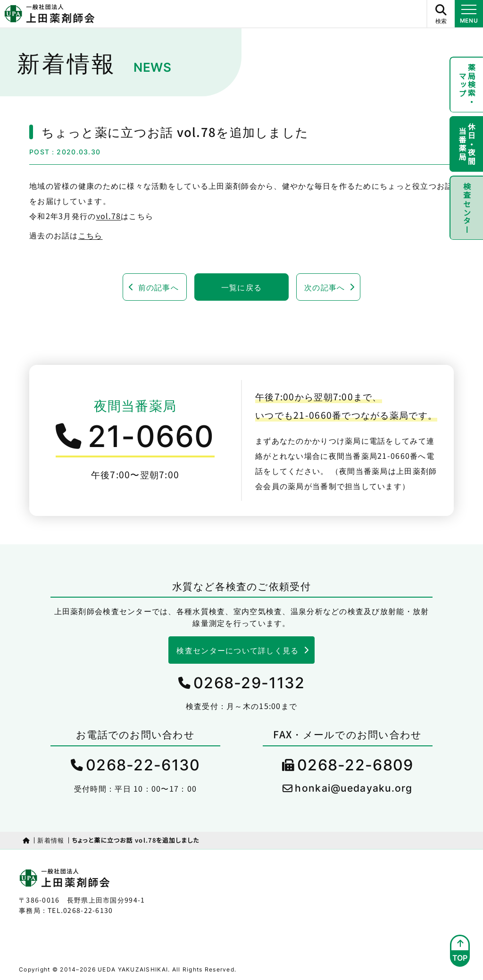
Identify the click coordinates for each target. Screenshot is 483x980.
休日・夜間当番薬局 (467, 145)
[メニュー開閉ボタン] (469, 14)
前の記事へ (158, 287)
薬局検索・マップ (467, 85)
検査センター (466, 210)
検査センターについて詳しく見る (237, 650)
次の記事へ (325, 287)
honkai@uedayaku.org (354, 788)
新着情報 (51, 840)
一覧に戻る (241, 287)
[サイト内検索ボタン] (441, 14)
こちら (91, 235)
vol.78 (109, 216)
